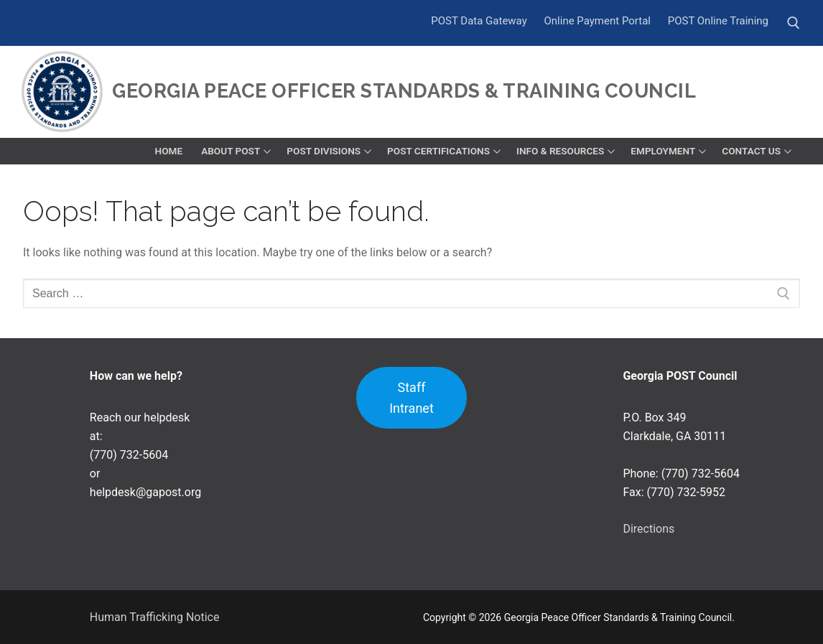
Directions (648, 529)
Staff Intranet (411, 398)
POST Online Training (718, 21)
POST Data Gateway (479, 21)
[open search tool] (794, 23)
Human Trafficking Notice (155, 617)
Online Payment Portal (597, 21)
